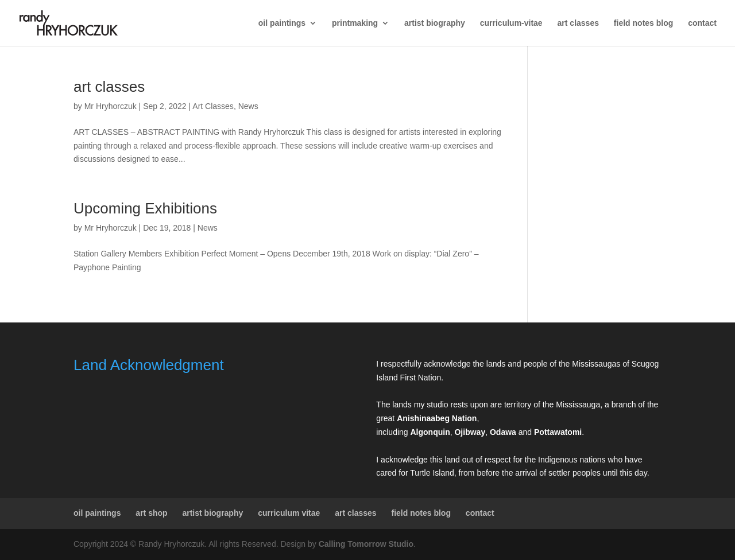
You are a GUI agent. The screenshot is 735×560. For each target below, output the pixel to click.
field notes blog (643, 23)
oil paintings (282, 23)
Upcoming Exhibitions (145, 208)
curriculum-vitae (511, 23)
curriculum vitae (289, 513)
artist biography (435, 23)
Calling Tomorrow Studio (366, 544)
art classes (578, 23)
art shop (151, 513)
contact (702, 23)
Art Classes (213, 106)
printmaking (355, 23)
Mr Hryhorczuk (111, 106)
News (248, 106)
